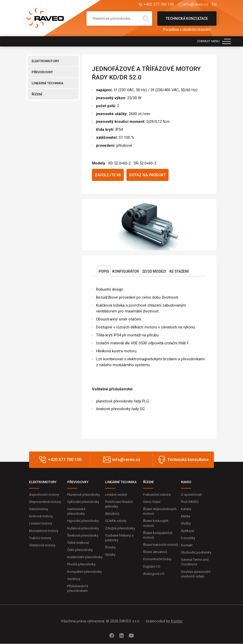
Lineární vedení (116, 495)
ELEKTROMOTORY (45, 61)
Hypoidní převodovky (83, 521)
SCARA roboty (116, 521)
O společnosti (191, 495)
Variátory (74, 579)
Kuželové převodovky (83, 528)
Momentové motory (44, 531)
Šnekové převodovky (83, 535)
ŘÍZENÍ (37, 94)
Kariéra (186, 509)
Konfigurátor (126, 272)
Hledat (146, 19)
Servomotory (39, 509)
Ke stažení (179, 272)
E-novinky (188, 538)
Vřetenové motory (42, 545)
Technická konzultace (187, 21)
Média (186, 516)
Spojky (110, 555)
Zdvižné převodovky (120, 528)
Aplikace (188, 531)
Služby (186, 524)
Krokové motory (41, 516)
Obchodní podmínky (196, 553)
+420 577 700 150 (158, 4)
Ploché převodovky (81, 564)
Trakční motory (40, 538)
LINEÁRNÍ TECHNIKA (47, 83)
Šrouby (110, 548)
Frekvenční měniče (157, 495)
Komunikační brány (157, 559)
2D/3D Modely (154, 272)
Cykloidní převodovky (83, 502)
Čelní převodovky (80, 550)
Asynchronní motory (44, 495)
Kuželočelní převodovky (85, 557)
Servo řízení (152, 502)
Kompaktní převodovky (84, 572)
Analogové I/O (154, 574)
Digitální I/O (152, 567)
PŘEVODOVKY (42, 72)
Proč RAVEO (190, 502)
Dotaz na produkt (148, 175)
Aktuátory (112, 514)
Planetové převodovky (84, 495)
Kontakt (187, 545)
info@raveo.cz (196, 4)
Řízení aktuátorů (155, 552)
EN (214, 4)
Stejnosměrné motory (45, 502)
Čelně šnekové (78, 543)
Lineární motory (41, 524)
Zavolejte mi (108, 175)
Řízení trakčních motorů (161, 545)
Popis (104, 272)
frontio (177, 621)
